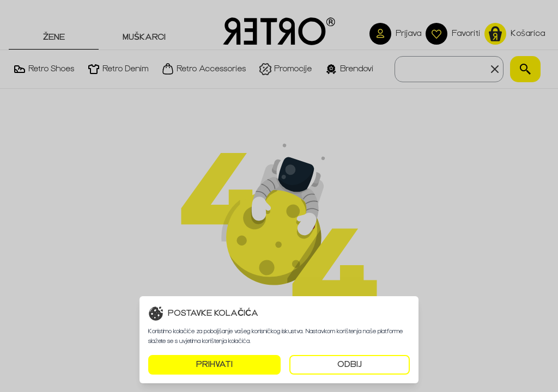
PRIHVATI (214, 365)
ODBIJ (350, 365)
